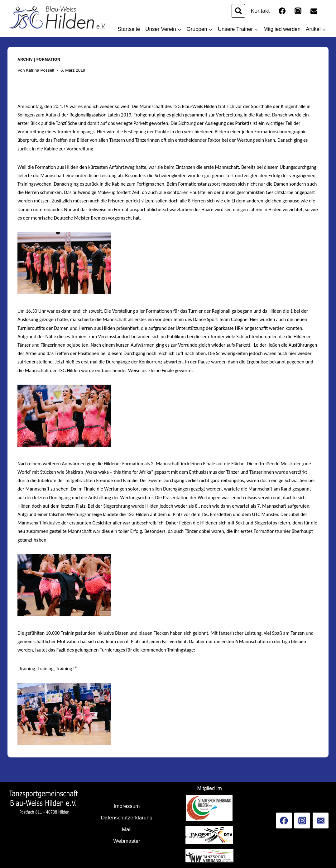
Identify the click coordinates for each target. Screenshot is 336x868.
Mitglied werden (282, 29)
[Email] (314, 11)
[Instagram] (298, 11)
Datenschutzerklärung (127, 818)
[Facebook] (282, 11)
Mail (127, 830)
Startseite (129, 29)
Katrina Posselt (40, 70)
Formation (48, 59)
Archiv (25, 59)
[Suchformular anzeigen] (238, 11)
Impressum (127, 806)
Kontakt (260, 11)
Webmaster (127, 841)
